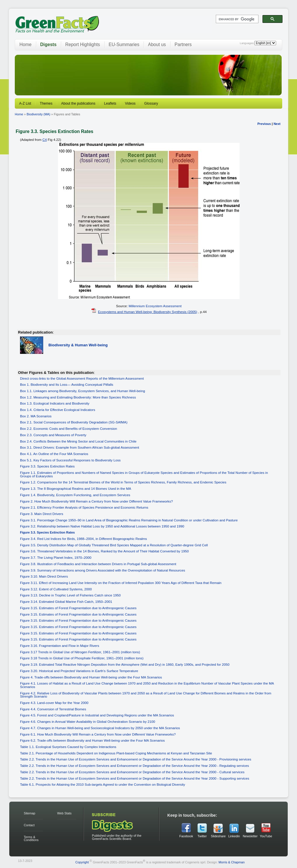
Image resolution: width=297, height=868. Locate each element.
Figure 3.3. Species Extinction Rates (47, 466)
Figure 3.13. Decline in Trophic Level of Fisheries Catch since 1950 (70, 595)
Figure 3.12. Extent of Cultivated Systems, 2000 (56, 589)
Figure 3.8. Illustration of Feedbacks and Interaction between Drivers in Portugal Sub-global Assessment (98, 564)
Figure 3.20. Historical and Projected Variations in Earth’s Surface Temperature (79, 671)
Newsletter (250, 836)
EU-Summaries (124, 44)
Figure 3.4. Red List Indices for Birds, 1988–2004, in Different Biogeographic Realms (84, 539)
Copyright (82, 862)
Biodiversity (78, 345)
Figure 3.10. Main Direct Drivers (44, 576)
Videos (130, 103)
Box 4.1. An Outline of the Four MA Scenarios (54, 454)
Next (277, 124)
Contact (29, 825)
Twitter (202, 836)
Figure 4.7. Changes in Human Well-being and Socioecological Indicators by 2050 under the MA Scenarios (100, 728)
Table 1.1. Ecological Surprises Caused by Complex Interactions (68, 747)
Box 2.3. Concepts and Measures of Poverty (53, 435)
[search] (237, 19)
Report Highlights (83, 44)
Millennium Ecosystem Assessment (155, 306)
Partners (183, 44)
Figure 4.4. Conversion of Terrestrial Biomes (53, 709)
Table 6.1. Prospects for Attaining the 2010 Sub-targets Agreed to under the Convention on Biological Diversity (103, 784)
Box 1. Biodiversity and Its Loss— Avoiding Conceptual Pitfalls (67, 384)
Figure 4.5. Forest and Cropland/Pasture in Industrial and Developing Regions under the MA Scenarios (97, 715)
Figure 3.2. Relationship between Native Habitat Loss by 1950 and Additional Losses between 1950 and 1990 (102, 526)
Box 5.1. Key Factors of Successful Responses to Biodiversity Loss (70, 460)
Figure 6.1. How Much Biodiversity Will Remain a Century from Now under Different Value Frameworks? (98, 734)
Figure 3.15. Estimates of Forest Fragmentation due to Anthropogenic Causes (78, 608)
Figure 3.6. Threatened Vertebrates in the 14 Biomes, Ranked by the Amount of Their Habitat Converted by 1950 (104, 551)
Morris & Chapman (231, 862)
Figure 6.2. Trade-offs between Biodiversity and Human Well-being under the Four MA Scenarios (92, 740)
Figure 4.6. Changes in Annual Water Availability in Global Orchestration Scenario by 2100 (88, 721)
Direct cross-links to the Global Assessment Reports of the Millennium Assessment (82, 378)
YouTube (266, 836)
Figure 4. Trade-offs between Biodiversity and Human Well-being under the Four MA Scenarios (91, 677)
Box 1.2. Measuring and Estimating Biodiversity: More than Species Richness (78, 397)
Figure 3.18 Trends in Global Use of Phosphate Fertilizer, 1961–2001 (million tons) (82, 658)
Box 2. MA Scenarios (36, 416)
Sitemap (30, 813)
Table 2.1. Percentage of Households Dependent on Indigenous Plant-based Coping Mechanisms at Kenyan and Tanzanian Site (116, 753)
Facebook (186, 836)
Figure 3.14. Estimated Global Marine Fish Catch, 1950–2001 (66, 602)
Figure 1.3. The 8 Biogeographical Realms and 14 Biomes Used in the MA (76, 488)
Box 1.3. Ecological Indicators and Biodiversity (55, 403)
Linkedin (234, 836)
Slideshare (218, 836)
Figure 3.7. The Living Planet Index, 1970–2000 (56, 557)
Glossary (151, 103)
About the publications (78, 103)
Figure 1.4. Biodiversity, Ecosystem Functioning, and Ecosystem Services (75, 495)
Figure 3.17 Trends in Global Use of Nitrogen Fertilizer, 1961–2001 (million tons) (80, 652)
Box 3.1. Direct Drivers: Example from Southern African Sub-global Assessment (80, 447)
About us (157, 44)
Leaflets (110, 103)
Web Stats (64, 813)
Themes (46, 103)
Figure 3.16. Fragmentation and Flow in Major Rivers (60, 646)
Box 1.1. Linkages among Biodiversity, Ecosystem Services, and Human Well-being (83, 391)
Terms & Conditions (31, 839)
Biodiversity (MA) (39, 114)
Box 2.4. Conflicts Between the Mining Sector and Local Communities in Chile (78, 441)
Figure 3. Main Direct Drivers (42, 514)
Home (26, 44)
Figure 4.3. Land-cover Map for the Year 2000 (54, 703)
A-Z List (25, 103)
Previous (264, 124)
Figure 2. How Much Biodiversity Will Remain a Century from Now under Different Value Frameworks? (96, 501)
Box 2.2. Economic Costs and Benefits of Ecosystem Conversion (69, 428)
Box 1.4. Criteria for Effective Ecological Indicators (58, 410)
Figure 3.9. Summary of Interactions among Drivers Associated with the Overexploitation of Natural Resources (103, 570)
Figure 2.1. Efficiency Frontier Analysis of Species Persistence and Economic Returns (84, 507)
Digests (48, 44)
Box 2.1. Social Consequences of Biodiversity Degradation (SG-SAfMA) (74, 422)
